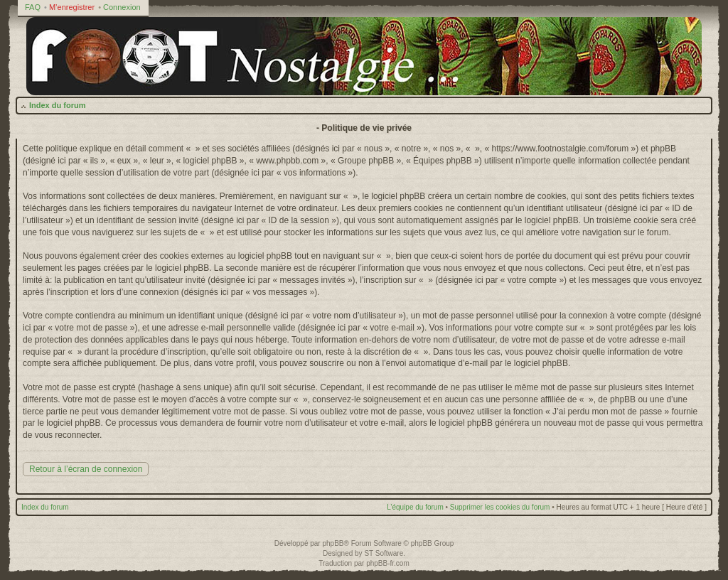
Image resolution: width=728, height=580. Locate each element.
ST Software (384, 553)
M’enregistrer (72, 7)
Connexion (122, 7)
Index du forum (57, 105)
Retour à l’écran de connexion (86, 469)
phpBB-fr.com (388, 563)
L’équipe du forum (415, 507)
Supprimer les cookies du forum (500, 507)
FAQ (33, 7)
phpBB (333, 543)
